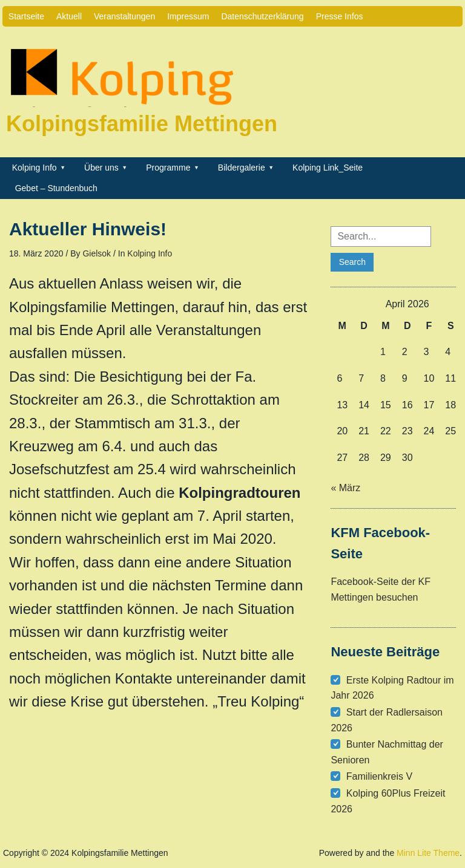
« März (345, 488)
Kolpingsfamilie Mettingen (142, 124)
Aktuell (69, 16)
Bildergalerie (242, 168)
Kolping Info (35, 168)
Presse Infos (340, 16)
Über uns (101, 168)
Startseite (26, 16)
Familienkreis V (379, 776)
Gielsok (97, 253)
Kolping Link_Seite (328, 168)
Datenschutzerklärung (262, 16)
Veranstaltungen (124, 16)
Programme (168, 168)
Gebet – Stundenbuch (56, 188)
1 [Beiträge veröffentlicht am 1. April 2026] (383, 352)
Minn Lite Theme (428, 853)
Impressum (188, 16)
